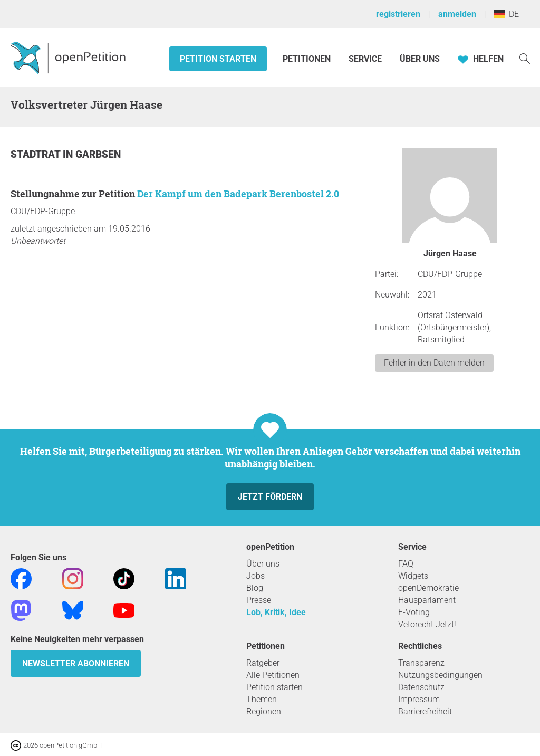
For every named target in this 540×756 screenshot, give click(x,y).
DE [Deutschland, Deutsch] (507, 14)
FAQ (406, 564)
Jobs (255, 576)
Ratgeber (263, 663)
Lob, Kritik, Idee (276, 612)
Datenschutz (421, 687)
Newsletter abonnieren (76, 663)
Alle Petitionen (273, 675)
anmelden (457, 14)
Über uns (263, 564)
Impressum (419, 699)
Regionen (264, 711)
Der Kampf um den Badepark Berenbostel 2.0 (238, 194)
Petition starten (218, 59)
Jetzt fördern (270, 497)
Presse (259, 600)
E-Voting (414, 612)
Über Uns (420, 59)
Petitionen (308, 59)
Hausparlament (427, 600)
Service (365, 59)
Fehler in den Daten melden (434, 363)
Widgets (413, 576)
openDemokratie (428, 588)
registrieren (398, 14)
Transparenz (421, 663)
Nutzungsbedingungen (440, 675)
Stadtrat (37, 154)
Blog (255, 588)
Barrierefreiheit (425, 711)
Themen (262, 699)
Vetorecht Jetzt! (427, 624)
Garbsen (98, 154)
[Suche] (525, 58)
